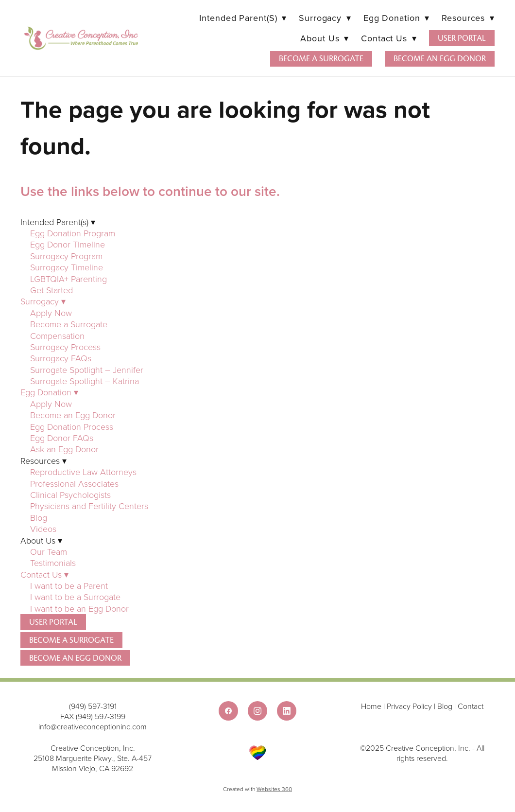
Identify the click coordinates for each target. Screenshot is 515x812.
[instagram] (257, 711)
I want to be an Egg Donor (79, 608)
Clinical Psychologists (70, 494)
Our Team (49, 551)
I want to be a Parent (69, 585)
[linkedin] (287, 711)
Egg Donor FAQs (62, 438)
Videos (43, 529)
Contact (471, 706)
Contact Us (389, 38)
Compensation (57, 335)
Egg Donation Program (73, 233)
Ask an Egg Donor (64, 449)
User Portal (462, 38)
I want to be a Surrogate (77, 597)
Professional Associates (74, 483)
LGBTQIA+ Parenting (69, 279)
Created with (257, 789)
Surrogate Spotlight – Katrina (85, 381)
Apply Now (51, 313)
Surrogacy (325, 18)
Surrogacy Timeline (67, 267)
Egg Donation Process (72, 426)
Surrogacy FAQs (61, 358)
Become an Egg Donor (440, 59)
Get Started (51, 290)
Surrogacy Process (65, 347)
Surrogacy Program (66, 256)
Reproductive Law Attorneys (83, 472)
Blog (39, 517)
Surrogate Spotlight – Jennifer (87, 370)
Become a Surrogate (321, 59)
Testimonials (53, 563)
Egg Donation (396, 18)
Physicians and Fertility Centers (89, 506)
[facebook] (228, 711)
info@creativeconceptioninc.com (93, 726)
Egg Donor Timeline (68, 244)
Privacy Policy (409, 706)
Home (372, 706)
